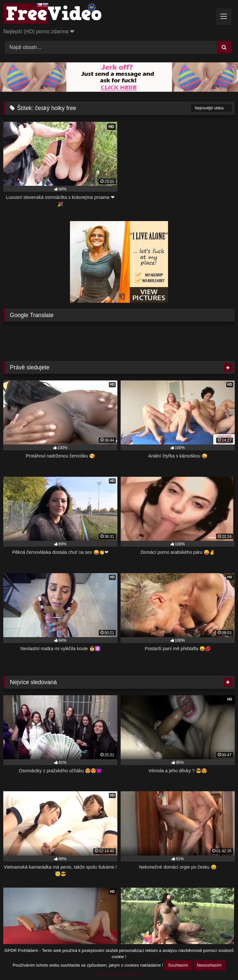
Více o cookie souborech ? (119, 974)
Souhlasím (178, 965)
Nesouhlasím (209, 965)
